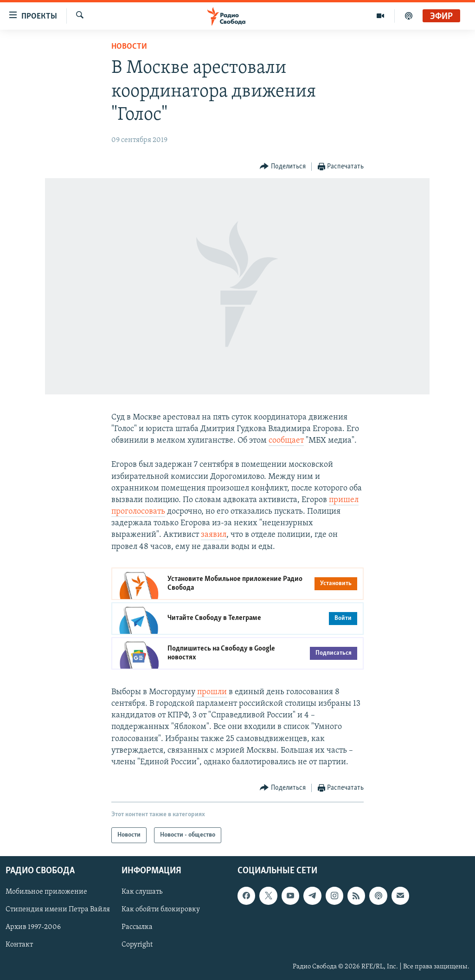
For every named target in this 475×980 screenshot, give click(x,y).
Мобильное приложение (46, 892)
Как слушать (142, 892)
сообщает (286, 441)
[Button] (283, 167)
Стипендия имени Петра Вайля (58, 910)
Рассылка (137, 928)
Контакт (19, 945)
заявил (214, 535)
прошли (212, 692)
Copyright (137, 945)
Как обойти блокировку (161, 910)
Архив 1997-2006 (33, 928)
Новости (129, 47)
